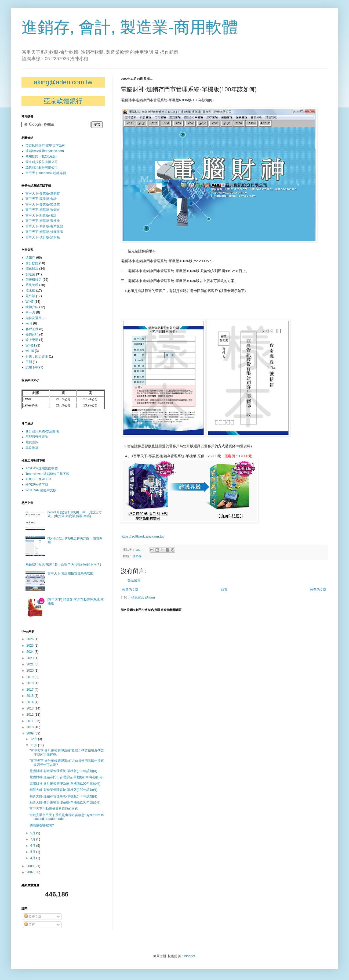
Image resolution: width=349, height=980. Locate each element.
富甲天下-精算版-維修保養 (44, 232)
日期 (29, 362)
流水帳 (30, 291)
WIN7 (30, 302)
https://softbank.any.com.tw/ (143, 536)
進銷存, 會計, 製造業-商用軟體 (130, 27)
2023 (31, 658)
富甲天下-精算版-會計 (41, 215)
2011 (31, 721)
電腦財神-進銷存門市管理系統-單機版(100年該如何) (67, 777)
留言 (30, 925)
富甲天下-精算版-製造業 (43, 221)
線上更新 (32, 340)
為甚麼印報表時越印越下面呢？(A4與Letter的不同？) (63, 564)
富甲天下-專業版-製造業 (43, 204)
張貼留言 (134, 581)
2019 (31, 677)
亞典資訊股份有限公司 (42, 167)
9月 (33, 833)
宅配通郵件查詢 (37, 437)
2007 (31, 872)
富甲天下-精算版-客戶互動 (44, 226)
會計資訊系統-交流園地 (42, 431)
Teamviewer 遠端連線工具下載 (47, 474)
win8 (29, 323)
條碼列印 (32, 334)
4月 (33, 858)
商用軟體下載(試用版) (41, 156)
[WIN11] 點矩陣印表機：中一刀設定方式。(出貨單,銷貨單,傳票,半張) (75, 514)
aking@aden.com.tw (63, 82)
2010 (31, 727)
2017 (31, 690)
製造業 (30, 274)
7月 (33, 839)
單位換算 (32, 448)
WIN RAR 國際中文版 (41, 490)
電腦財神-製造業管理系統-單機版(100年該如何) (63, 771)
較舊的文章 (318, 590)
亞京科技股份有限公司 (42, 162)
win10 (30, 351)
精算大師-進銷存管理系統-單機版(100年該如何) (63, 796)
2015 (31, 696)
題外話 (30, 296)
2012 (31, 715)
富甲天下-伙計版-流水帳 (43, 237)
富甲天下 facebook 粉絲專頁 (46, 173)
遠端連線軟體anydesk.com (45, 151)
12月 (34, 739)
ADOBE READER (38, 479)
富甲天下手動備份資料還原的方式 (54, 809)
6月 (33, 846)
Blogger (189, 956)
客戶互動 (32, 329)
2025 (31, 646)
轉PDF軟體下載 (37, 485)
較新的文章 (130, 590)
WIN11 (30, 345)
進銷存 (137, 556)
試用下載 (32, 367)
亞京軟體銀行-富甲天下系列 (45, 146)
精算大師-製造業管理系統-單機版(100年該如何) (63, 790)
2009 (31, 733)
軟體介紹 (32, 307)
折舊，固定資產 (37, 356)
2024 (31, 652)
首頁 (224, 590)
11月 (34, 745)
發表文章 (33, 917)
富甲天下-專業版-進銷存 (43, 193)
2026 (31, 639)
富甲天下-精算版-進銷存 (43, 210)
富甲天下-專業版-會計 (41, 199)
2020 (31, 671)
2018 (31, 683)
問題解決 (32, 269)
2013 (31, 708)
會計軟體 (32, 263)
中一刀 (30, 312)
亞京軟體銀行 (63, 101)
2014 (31, 702)
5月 (33, 852)
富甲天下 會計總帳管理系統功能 (70, 573)
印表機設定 (34, 280)
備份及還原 (34, 318)
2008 (31, 866)
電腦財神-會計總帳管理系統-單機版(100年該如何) (65, 784)
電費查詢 (32, 442)
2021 (31, 664)
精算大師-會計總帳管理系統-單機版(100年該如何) (65, 802)
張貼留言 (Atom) (143, 597)
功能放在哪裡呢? (42, 825)
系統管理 (32, 285)
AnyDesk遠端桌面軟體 (42, 468)
